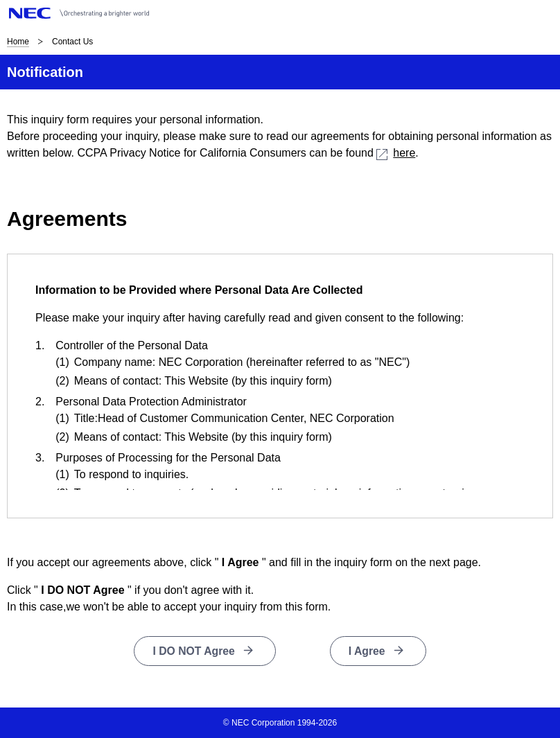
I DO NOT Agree (193, 651)
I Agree (367, 651)
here (396, 153)
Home (18, 42)
